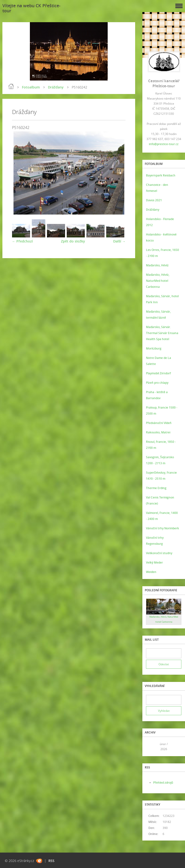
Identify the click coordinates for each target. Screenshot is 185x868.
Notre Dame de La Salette (159, 361)
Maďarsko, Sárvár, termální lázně (158, 315)
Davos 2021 (154, 200)
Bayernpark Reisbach (161, 175)
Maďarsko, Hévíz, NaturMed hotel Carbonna (158, 281)
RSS (51, 861)
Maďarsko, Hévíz (157, 265)
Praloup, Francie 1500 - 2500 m (162, 410)
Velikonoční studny (159, 553)
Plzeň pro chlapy (157, 383)
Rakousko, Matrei (158, 432)
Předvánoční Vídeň (159, 423)
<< (151, 747)
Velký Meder (154, 562)
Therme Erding (156, 488)
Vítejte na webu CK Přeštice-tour (31, 8)
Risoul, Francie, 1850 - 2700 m (161, 445)
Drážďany (56, 87)
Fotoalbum (31, 87)
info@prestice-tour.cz (164, 144)
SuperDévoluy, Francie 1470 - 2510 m (161, 476)
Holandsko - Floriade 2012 (160, 222)
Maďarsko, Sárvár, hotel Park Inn (162, 299)
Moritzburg (154, 348)
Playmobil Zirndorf (158, 373)
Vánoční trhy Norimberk (162, 528)
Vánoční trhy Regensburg (155, 541)
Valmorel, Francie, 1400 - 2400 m (162, 516)
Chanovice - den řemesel (157, 188)
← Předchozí (22, 241)
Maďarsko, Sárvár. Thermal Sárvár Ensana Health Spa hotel (162, 333)
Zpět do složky (73, 241)
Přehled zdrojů (163, 783)
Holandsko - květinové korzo (161, 237)
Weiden (151, 572)
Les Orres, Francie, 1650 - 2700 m (162, 253)
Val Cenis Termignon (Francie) (160, 500)
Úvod (11, 86)
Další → (119, 241)
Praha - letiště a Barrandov (157, 395)
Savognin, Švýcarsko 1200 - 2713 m (160, 460)
